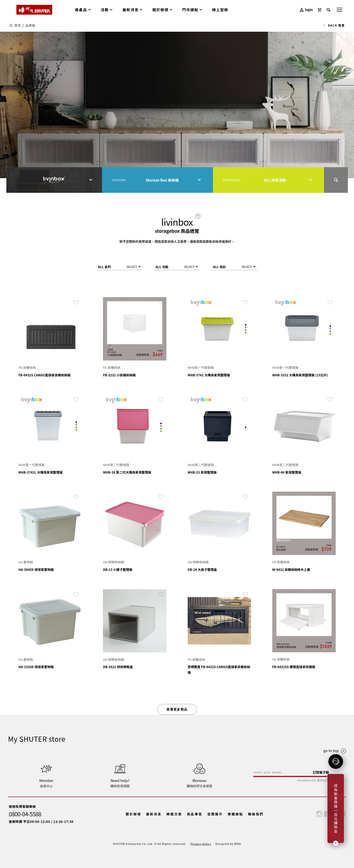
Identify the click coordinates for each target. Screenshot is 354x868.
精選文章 (174, 814)
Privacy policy (201, 844)
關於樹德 (133, 814)
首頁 (18, 25)
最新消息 (154, 814)
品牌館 (30, 25)
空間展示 (215, 814)
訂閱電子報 (321, 772)
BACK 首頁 (334, 25)
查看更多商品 (177, 709)
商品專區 (195, 814)
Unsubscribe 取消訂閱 (313, 780)
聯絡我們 (256, 814)
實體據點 (235, 814)
